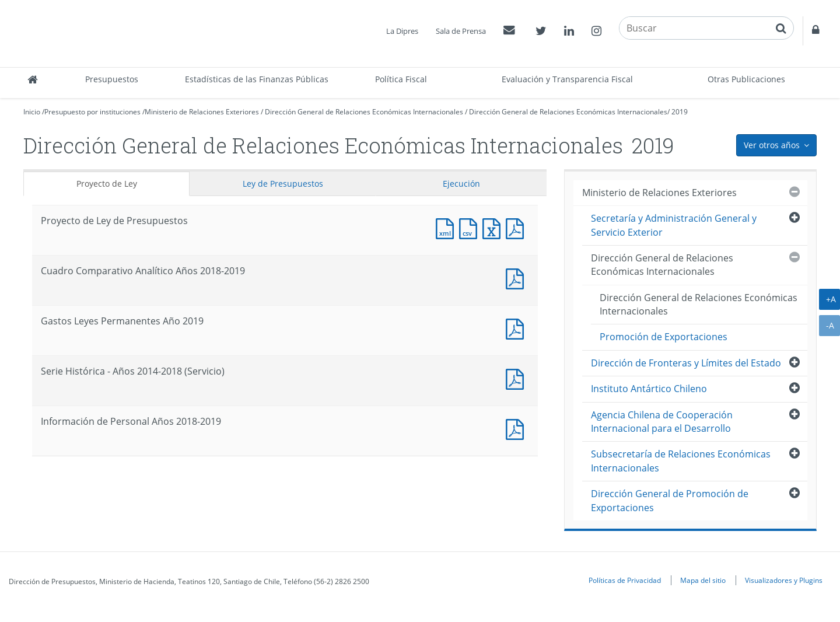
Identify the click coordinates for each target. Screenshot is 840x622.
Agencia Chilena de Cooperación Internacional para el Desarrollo (662, 422)
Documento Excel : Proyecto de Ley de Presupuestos (494, 227)
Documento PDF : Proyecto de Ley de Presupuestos (517, 227)
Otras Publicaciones (746, 79)
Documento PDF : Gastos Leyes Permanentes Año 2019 (517, 328)
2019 (680, 112)
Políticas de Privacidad (625, 580)
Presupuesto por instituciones (92, 112)
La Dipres (402, 31)
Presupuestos (112, 79)
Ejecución (461, 184)
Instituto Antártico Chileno (649, 389)
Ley (283, 184)
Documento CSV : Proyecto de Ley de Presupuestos (471, 227)
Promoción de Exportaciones (664, 337)
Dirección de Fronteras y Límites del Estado (686, 363)
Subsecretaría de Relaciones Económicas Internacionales (681, 461)
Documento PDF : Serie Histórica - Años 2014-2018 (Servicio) (517, 378)
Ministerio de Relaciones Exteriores (202, 112)
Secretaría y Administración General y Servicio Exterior (674, 225)
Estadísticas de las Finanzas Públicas (257, 79)
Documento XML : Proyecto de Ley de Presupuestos (447, 227)
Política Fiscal (401, 79)
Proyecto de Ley (107, 184)
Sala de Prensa (461, 31)
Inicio (32, 112)
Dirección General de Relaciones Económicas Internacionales (364, 112)
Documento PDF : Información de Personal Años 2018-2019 (517, 428)
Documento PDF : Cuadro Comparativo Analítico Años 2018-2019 (517, 277)
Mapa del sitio (703, 580)
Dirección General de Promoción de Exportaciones (670, 500)
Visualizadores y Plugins (784, 580)
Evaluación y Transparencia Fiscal (567, 79)
